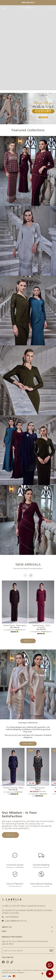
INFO (4, 931)
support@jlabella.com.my (14, 921)
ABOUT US (7, 927)
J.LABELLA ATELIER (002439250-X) (28, 970)
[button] (26, 121)
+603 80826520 (10, 917)
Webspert (21, 972)
